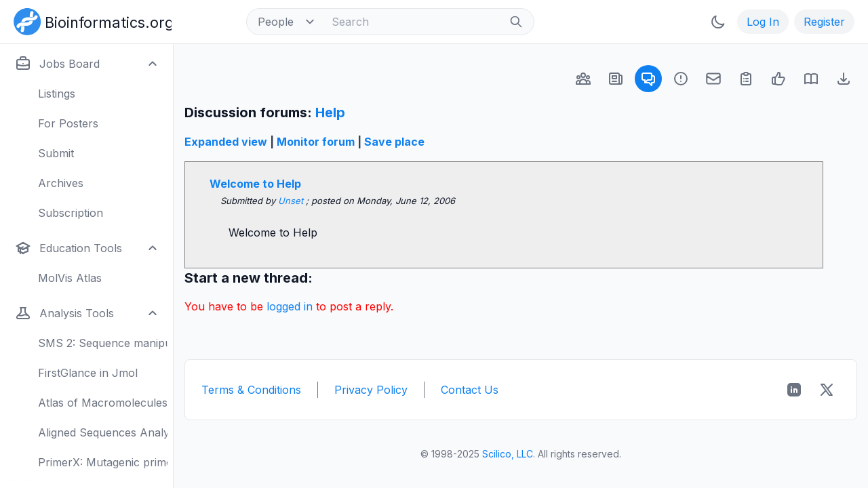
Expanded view (226, 142)
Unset (292, 201)
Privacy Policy (371, 390)
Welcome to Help (255, 184)
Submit (56, 153)
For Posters (68, 123)
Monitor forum (316, 142)
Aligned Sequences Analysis (103, 432)
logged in (290, 306)
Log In (763, 22)
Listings (57, 94)
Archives (61, 183)
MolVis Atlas (70, 278)
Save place (394, 142)
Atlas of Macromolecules (103, 403)
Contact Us (470, 390)
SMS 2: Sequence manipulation (103, 343)
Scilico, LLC (508, 454)
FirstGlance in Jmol (88, 373)
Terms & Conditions (251, 390)
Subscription (71, 213)
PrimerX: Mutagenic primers (103, 462)
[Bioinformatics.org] (90, 20)
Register (824, 22)
